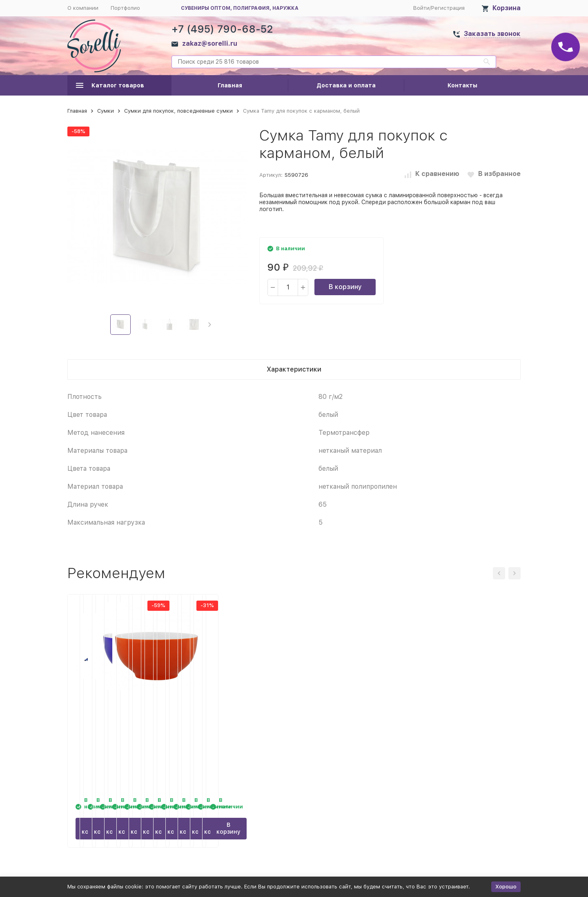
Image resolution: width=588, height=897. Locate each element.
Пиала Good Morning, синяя (349, 702)
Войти (421, 8)
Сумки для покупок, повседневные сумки (178, 111)
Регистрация (448, 8)
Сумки (106, 111)
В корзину (345, 287)
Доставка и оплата (346, 85)
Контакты (462, 85)
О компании (83, 8)
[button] (210, 325)
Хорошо (506, 887)
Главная (230, 85)
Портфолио (125, 8)
